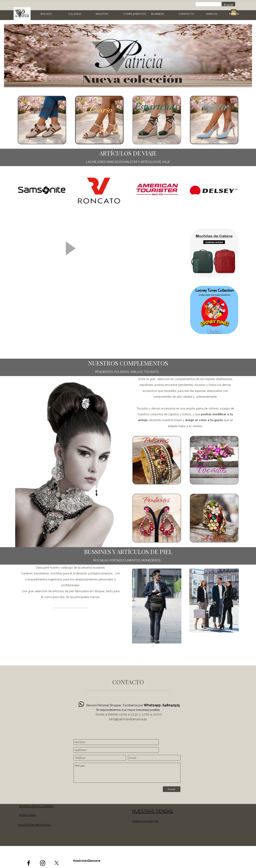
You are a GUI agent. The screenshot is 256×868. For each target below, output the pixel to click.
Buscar (228, 5)
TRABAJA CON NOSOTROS (145, 821)
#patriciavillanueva (87, 860)
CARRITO (234, 14)
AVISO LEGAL (28, 815)
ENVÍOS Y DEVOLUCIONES (36, 806)
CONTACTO (186, 14)
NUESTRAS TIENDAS (152, 811)
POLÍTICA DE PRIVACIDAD (35, 825)
